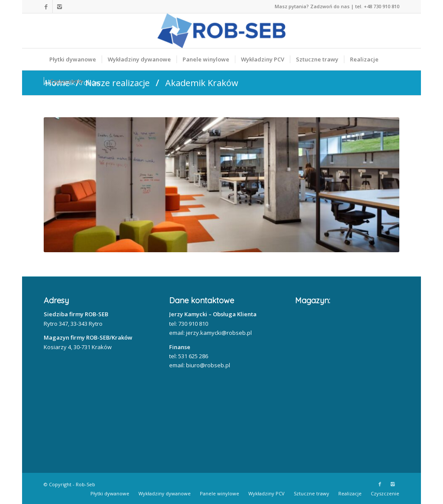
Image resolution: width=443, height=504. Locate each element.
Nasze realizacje (117, 83)
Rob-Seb (85, 484)
